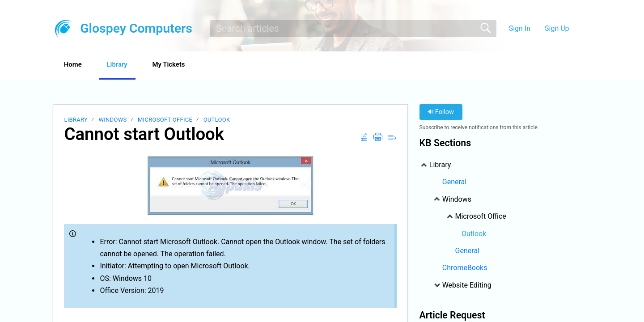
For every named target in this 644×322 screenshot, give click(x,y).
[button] (241, 66)
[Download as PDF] (364, 138)
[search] (353, 29)
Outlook (217, 121)
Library (130, 65)
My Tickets (190, 65)
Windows (112, 121)
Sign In (520, 28)
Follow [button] (441, 113)
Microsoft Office (165, 121)
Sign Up (557, 28)
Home (78, 65)
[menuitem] (580, 29)
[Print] (378, 138)
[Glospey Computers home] (64, 29)
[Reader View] (392, 138)
